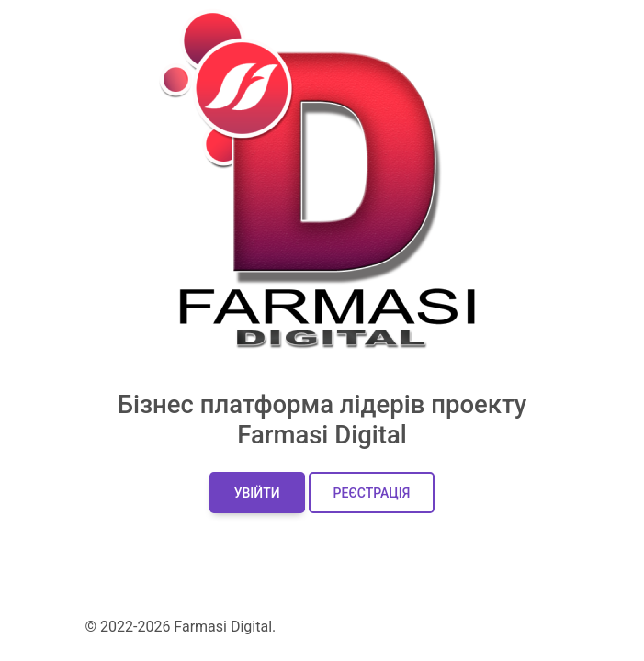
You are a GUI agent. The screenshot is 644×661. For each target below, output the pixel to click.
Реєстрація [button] (372, 493)
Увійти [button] (257, 493)
